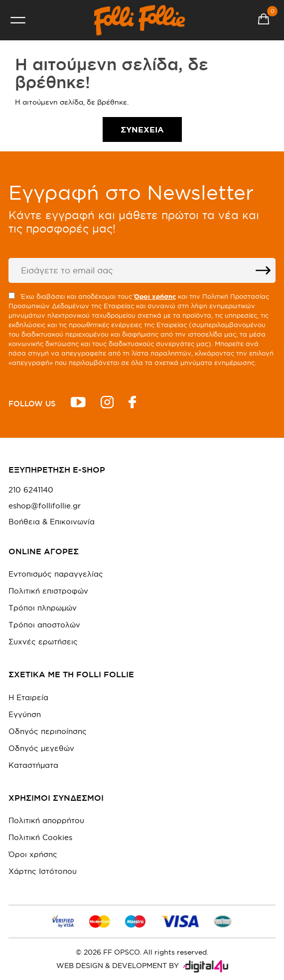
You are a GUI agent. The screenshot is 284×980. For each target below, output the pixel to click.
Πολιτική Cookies (40, 837)
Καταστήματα (33, 765)
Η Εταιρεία (28, 697)
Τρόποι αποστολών (44, 625)
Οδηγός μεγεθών (41, 748)
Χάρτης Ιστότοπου (43, 871)
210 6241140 (31, 490)
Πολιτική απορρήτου (46, 820)
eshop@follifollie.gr (45, 506)
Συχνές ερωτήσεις (43, 642)
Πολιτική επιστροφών (48, 591)
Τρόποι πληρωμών (43, 608)
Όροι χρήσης (33, 854)
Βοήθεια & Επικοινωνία (52, 522)
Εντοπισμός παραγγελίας (56, 574)
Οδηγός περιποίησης (48, 731)
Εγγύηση (25, 714)
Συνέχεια (142, 129)
